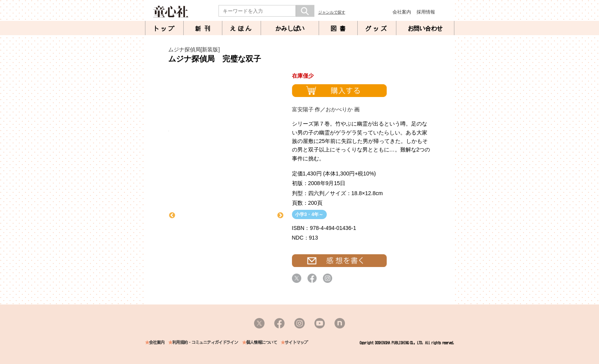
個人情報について (261, 343)
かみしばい (290, 29)
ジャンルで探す (332, 12)
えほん (241, 29)
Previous (172, 216)
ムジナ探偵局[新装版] (194, 49)
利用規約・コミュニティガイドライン (205, 343)
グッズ (377, 29)
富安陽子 (303, 109)
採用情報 (426, 12)
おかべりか (339, 109)
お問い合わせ (425, 29)
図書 (340, 29)
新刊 (204, 29)
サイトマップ (296, 343)
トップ (164, 29)
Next (280, 216)
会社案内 (402, 12)
